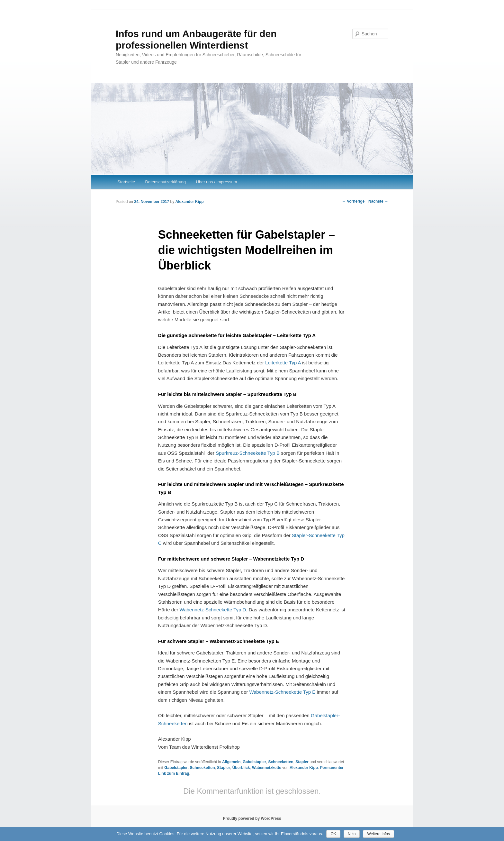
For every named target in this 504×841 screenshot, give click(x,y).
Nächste (378, 201)
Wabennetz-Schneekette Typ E (282, 692)
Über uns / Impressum (217, 182)
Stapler (302, 762)
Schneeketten (281, 762)
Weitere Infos (378, 834)
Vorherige (353, 201)
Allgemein (231, 762)
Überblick (241, 768)
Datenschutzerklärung (166, 182)
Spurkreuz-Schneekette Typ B (248, 453)
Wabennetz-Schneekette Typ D (213, 610)
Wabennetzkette (267, 768)
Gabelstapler (254, 762)
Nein (352, 834)
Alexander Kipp (189, 202)
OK (333, 834)
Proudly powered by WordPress (252, 818)
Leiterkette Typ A (283, 363)
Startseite (126, 182)
